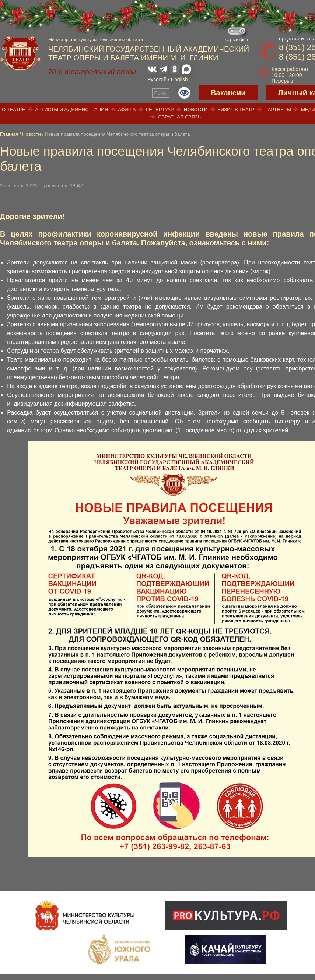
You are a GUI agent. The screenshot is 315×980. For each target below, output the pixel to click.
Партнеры (277, 109)
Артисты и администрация (71, 109)
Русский (157, 79)
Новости (196, 109)
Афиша (127, 109)
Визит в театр (236, 109)
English (179, 79)
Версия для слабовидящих (184, 93)
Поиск (161, 93)
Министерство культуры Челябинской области (96, 40)
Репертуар (160, 109)
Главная (9, 134)
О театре (13, 109)
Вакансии (228, 93)
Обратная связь (180, 117)
